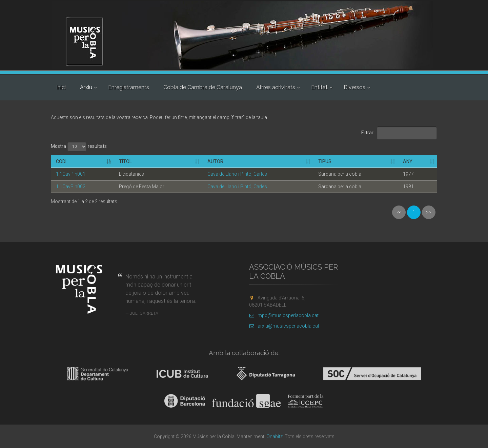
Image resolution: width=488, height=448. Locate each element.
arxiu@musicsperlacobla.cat (284, 326)
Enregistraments (129, 87)
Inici (61, 87)
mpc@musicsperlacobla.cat (284, 315)
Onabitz (274, 436)
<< (399, 212)
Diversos (354, 87)
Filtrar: (399, 133)
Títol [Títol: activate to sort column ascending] (125, 161)
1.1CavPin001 (71, 174)
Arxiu (86, 87)
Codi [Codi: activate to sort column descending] (61, 161)
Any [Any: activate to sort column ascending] (408, 161)
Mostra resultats (79, 147)
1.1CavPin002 (71, 187)
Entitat (319, 87)
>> (429, 212)
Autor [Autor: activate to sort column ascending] (215, 161)
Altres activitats (276, 87)
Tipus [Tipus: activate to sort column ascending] (325, 161)
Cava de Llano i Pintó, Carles (237, 174)
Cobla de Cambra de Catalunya (203, 87)
